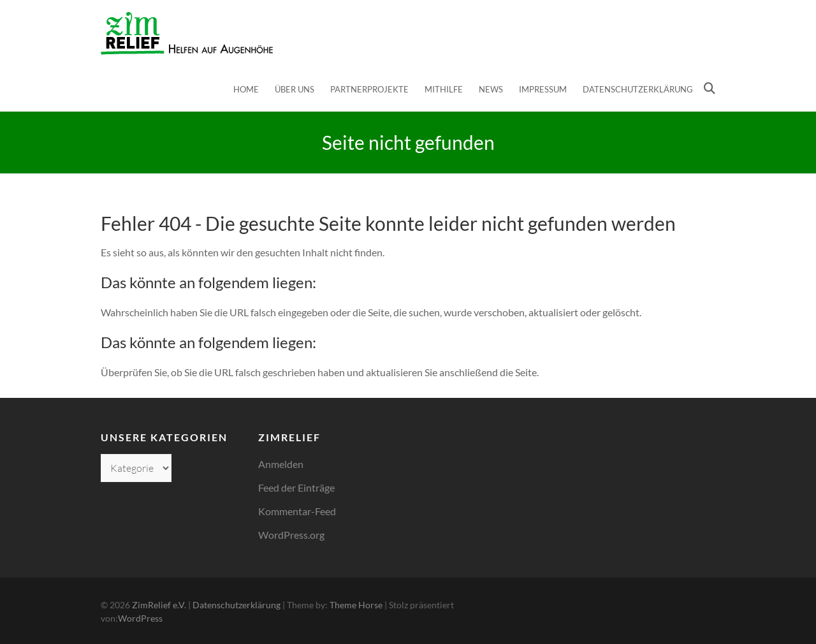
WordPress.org (291, 535)
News (491, 89)
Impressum (543, 89)
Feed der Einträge (296, 487)
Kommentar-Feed (297, 511)
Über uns (295, 89)
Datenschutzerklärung (638, 89)
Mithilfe (444, 89)
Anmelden (281, 464)
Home (246, 89)
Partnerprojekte (369, 89)
